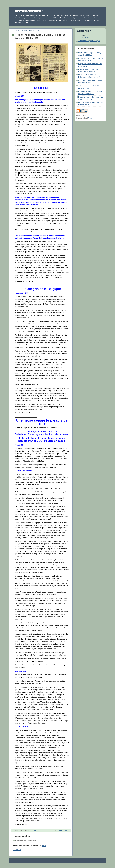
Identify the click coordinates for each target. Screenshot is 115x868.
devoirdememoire (29, 11)
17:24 (34, 830)
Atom (44, 846)
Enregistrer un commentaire (26, 840)
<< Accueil (17, 850)
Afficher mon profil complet (89, 41)
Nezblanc (85, 38)
